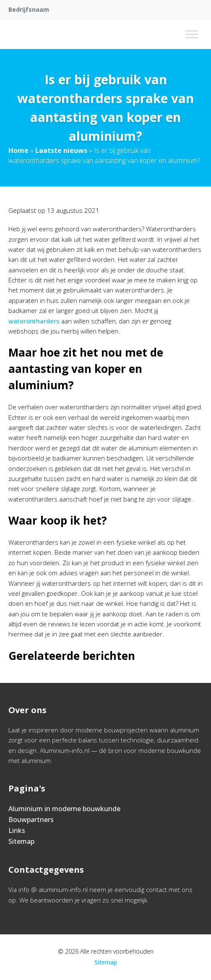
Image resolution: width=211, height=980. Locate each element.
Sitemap (21, 841)
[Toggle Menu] (192, 34)
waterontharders (34, 321)
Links (17, 830)
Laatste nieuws (61, 150)
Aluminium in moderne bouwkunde (64, 809)
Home (18, 150)
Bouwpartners (31, 820)
